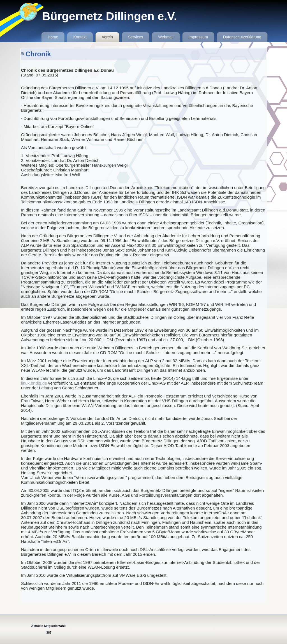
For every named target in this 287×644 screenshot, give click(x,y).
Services (136, 37)
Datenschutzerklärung (242, 37)
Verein (107, 37)
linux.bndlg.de (34, 383)
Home (53, 37)
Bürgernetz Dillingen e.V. (109, 16)
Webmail (166, 37)
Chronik (38, 54)
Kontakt (80, 37)
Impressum (198, 37)
